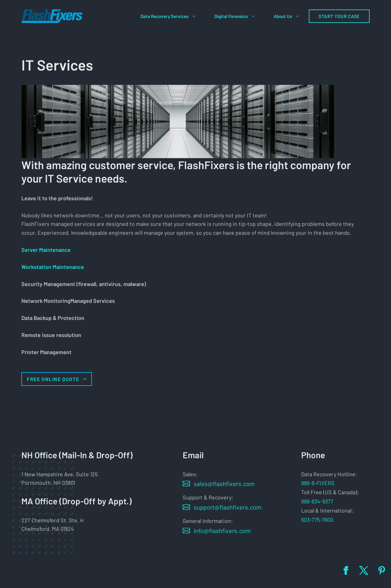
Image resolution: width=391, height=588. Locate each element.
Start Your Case (339, 16)
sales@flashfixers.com (224, 484)
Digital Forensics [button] (239, 16)
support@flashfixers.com (228, 507)
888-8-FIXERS (318, 483)
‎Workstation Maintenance (53, 267)
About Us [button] (291, 16)
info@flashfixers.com (222, 531)
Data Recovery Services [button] (173, 16)
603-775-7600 (317, 520)
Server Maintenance (46, 250)
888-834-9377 (317, 501)
